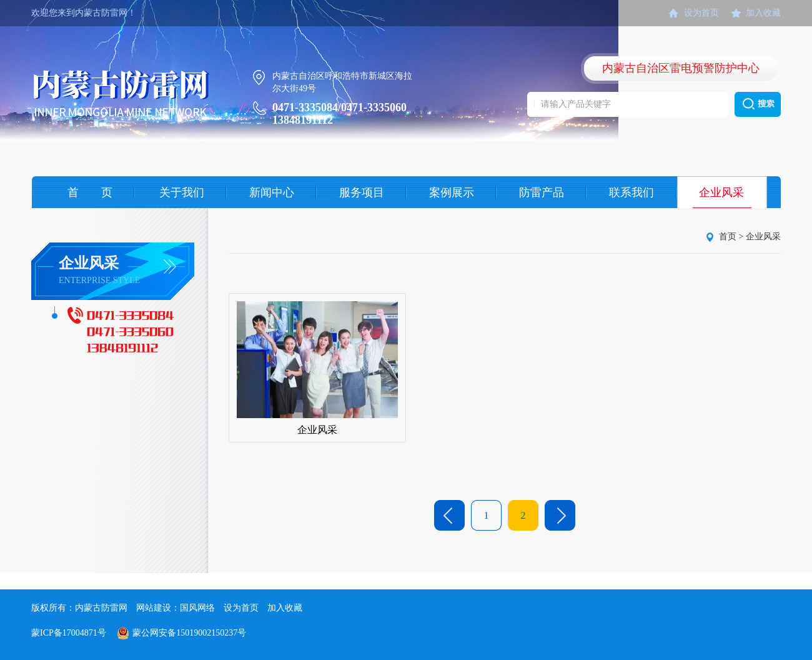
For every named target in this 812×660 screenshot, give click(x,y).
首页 (728, 237)
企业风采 (721, 192)
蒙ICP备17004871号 (69, 633)
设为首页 (701, 13)
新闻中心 (272, 192)
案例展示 (452, 192)
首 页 (90, 192)
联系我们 (631, 192)
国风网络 (197, 608)
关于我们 (182, 192)
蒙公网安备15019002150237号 (189, 633)
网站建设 (154, 608)
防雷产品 (542, 192)
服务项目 (362, 192)
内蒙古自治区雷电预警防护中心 (681, 68)
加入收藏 (763, 13)
